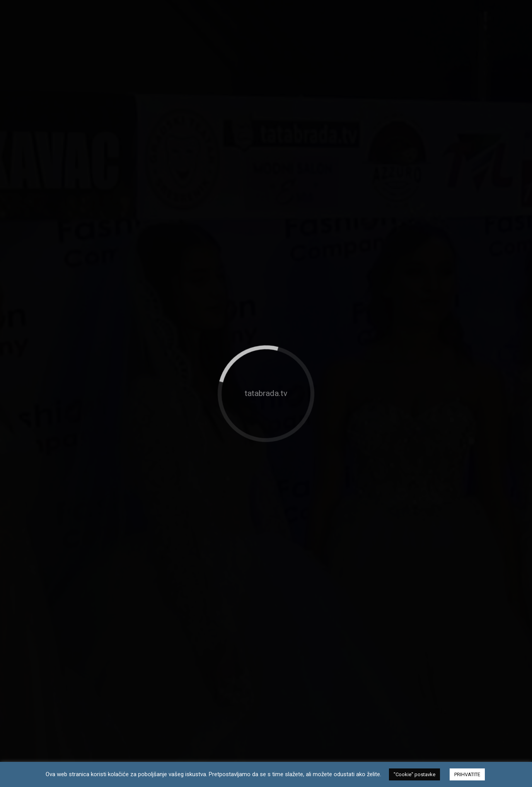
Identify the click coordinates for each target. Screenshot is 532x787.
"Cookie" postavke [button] (414, 774)
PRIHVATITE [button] (467, 774)
